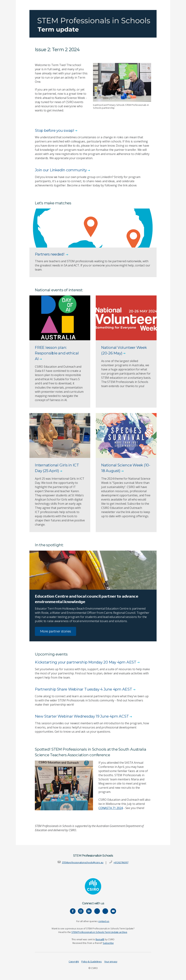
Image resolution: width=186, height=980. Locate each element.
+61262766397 (121, 863)
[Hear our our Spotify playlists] (97, 911)
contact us (104, 921)
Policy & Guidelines (92, 962)
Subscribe (108, 943)
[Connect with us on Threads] (105, 911)
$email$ (100, 940)
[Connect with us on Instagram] (81, 911)
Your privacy (111, 962)
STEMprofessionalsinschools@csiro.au (83, 863)
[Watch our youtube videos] (113, 911)
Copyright (74, 962)
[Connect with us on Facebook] (73, 911)
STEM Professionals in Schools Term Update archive (99, 932)
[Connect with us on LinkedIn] (89, 911)
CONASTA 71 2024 (111, 808)
